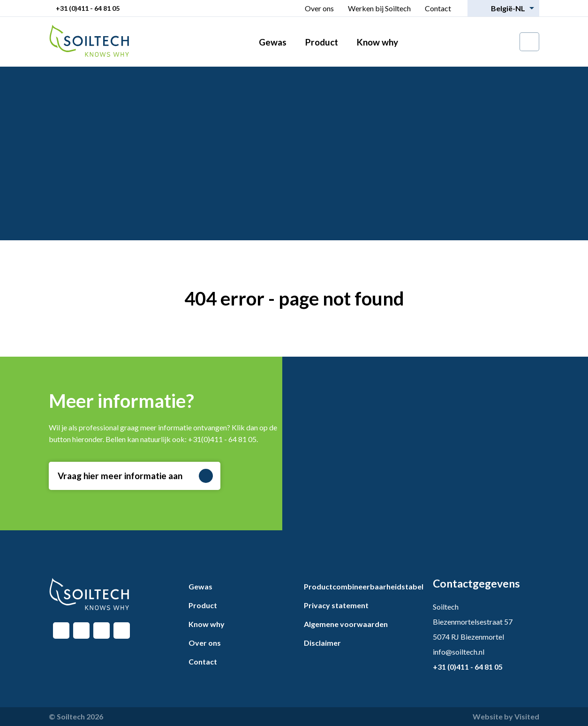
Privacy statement (336, 605)
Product (322, 42)
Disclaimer (322, 643)
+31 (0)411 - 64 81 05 (88, 8)
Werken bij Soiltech (379, 8)
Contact (438, 8)
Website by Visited (506, 716)
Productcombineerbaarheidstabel (364, 586)
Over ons (319, 8)
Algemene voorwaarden (346, 624)
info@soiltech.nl (459, 652)
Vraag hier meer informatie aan (135, 476)
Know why (377, 42)
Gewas (273, 42)
